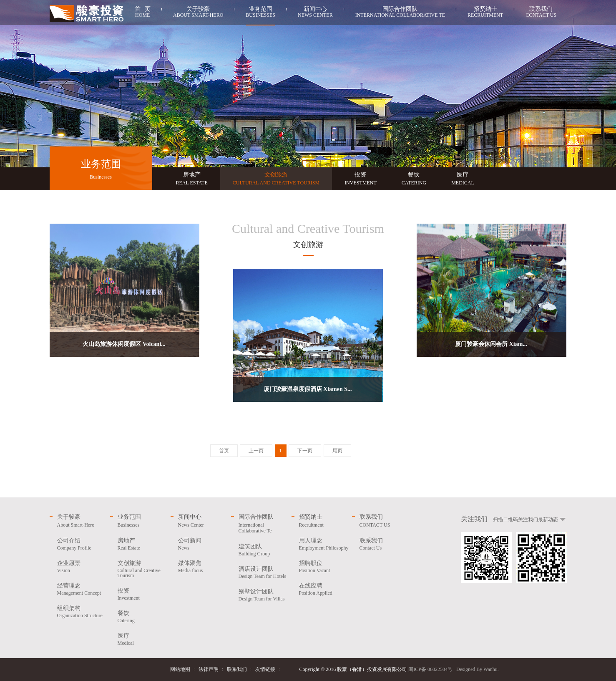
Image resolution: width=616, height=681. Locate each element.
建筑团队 (265, 550)
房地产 (192, 179)
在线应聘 (326, 589)
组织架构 (84, 612)
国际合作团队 (400, 13)
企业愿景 (84, 566)
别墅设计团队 (265, 595)
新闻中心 (315, 13)
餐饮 (414, 179)
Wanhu (490, 669)
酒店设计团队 (265, 572)
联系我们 (541, 13)
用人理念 (326, 544)
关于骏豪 (198, 13)
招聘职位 (326, 566)
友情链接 (265, 669)
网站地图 (180, 669)
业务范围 (260, 13)
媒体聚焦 (205, 566)
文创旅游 (276, 179)
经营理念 (84, 589)
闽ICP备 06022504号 (430, 669)
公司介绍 (84, 544)
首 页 (143, 13)
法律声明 (209, 669)
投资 (361, 179)
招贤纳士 (485, 13)
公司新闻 (205, 544)
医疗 (463, 179)
